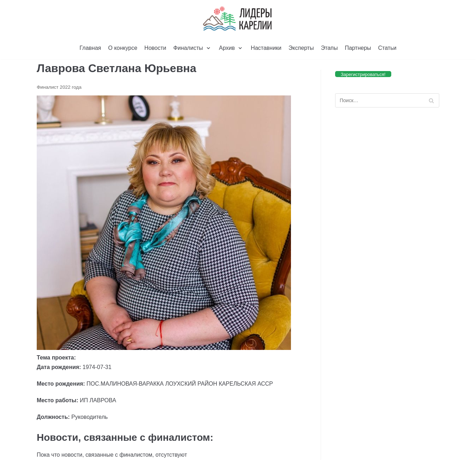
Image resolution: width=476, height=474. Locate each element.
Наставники (266, 48)
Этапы (329, 48)
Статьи (387, 48)
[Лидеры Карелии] (238, 19)
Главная (90, 48)
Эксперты (301, 48)
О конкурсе (123, 48)
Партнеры (358, 48)
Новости (155, 48)
